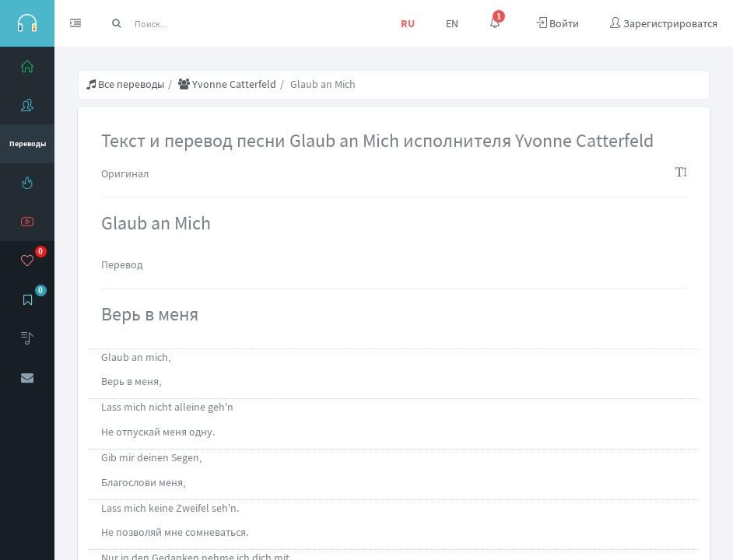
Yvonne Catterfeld (227, 84)
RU (408, 23)
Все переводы (125, 84)
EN (452, 23)
